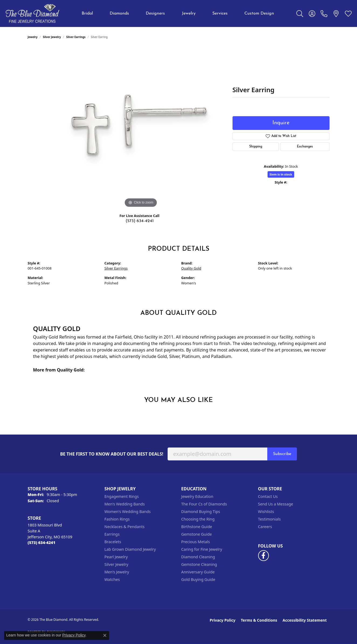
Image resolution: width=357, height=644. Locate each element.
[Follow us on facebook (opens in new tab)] (264, 556)
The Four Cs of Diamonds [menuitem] (204, 504)
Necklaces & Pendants (125, 527)
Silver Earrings (76, 37)
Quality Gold (191, 268)
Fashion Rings (117, 519)
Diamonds (119, 13)
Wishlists (266, 512)
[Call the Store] (42, 543)
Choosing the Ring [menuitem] (198, 519)
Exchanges (305, 147)
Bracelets (113, 542)
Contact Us (268, 496)
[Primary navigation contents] (178, 13)
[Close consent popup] (105, 635)
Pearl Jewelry (116, 557)
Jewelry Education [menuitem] (197, 496)
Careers (265, 527)
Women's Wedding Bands (128, 512)
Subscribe (282, 454)
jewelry (33, 37)
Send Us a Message (276, 504)
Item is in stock (281, 174)
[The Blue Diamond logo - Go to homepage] (32, 13)
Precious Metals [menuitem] (196, 542)
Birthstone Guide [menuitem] (197, 527)
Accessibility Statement (305, 620)
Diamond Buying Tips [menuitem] (201, 512)
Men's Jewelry (117, 572)
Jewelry (189, 13)
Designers (155, 13)
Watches (112, 579)
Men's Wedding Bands (125, 504)
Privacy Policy (222, 620)
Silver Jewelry (52, 37)
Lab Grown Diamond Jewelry (130, 549)
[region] (141, 128)
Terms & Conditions (259, 620)
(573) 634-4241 (140, 221)
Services (220, 13)
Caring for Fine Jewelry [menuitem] (202, 549)
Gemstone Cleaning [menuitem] (199, 564)
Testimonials (269, 519)
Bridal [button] (87, 13)
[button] (300, 13)
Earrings (112, 534)
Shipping (256, 147)
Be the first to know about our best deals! (112, 454)
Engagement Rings (122, 496)
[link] (324, 13)
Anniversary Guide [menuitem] (198, 572)
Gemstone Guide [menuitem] (197, 534)
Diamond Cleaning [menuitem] (198, 557)
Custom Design (259, 13)
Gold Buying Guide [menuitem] (198, 579)
